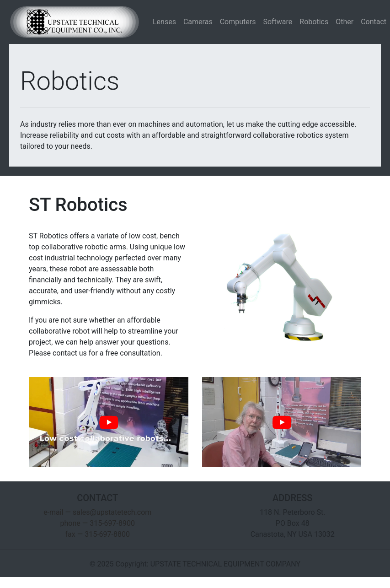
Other (345, 22)
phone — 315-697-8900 (98, 523)
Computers (238, 22)
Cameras (198, 22)
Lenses (164, 22)
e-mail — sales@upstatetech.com (97, 512)
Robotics (314, 22)
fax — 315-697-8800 (98, 534)
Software (278, 22)
